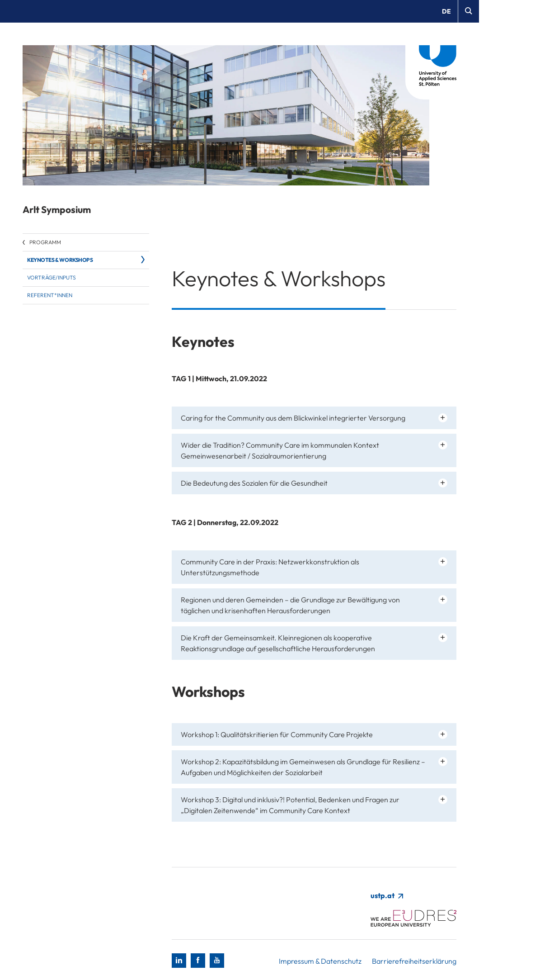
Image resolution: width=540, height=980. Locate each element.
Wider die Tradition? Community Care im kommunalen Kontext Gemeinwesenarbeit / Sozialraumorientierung (280, 450)
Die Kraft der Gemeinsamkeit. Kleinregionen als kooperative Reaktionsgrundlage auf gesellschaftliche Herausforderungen (278, 643)
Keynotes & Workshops (60, 260)
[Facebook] (198, 961)
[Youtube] (217, 961)
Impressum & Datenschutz (320, 961)
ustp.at (387, 895)
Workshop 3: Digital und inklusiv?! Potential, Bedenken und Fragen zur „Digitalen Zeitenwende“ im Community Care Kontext (290, 805)
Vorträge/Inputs (52, 277)
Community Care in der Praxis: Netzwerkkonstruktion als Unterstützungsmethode (270, 567)
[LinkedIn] (179, 961)
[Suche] (468, 11)
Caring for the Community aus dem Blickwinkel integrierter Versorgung (293, 418)
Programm (45, 242)
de (446, 11)
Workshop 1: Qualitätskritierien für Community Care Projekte (277, 734)
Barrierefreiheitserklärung (414, 961)
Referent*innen (50, 295)
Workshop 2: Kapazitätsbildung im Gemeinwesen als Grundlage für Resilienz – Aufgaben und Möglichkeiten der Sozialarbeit (303, 767)
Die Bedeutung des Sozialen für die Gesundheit (254, 483)
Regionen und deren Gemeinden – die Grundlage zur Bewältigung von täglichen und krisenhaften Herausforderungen (290, 605)
